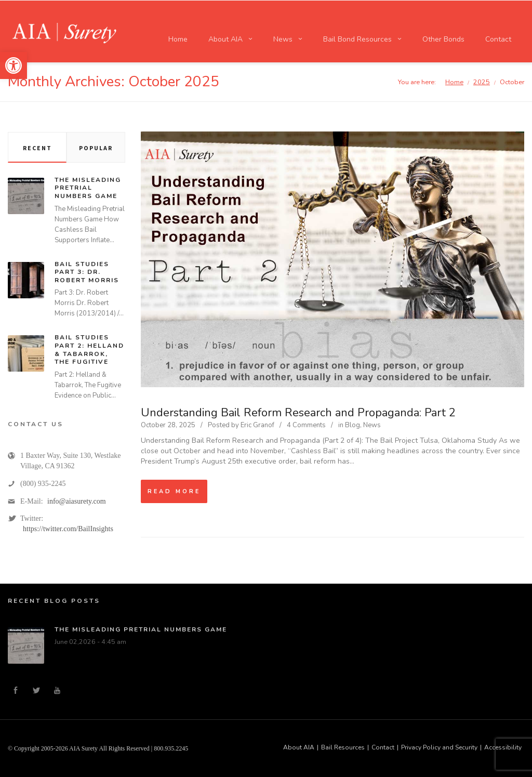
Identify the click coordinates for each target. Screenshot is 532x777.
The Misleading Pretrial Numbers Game (88, 188)
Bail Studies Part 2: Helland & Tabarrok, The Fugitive (89, 350)
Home (454, 82)
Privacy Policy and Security (439, 747)
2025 (482, 82)
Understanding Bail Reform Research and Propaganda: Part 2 (298, 413)
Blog (353, 425)
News (372, 425)
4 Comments (306, 425)
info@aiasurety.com (77, 501)
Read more (174, 491)
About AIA (299, 747)
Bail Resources (343, 747)
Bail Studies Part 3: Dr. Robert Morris (87, 272)
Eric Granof (257, 425)
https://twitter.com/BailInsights (68, 529)
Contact (383, 747)
